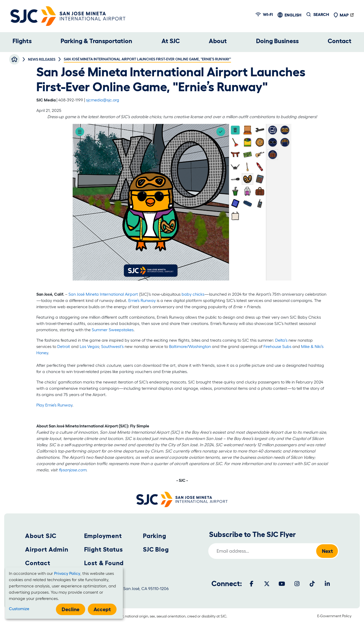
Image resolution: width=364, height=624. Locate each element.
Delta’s (281, 340)
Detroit (64, 346)
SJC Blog (156, 549)
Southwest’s (112, 346)
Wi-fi (264, 14)
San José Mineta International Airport (103, 294)
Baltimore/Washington (190, 346)
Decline (71, 609)
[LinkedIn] (327, 584)
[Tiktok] (312, 584)
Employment (103, 536)
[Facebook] (252, 584)
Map (341, 15)
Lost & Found (104, 563)
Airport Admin (47, 549)
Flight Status (103, 549)
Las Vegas (89, 346)
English (293, 15)
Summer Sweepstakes (113, 330)
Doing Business (277, 41)
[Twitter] (267, 584)
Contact (340, 41)
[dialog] (64, 593)
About (218, 41)
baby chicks (193, 294)
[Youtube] (282, 584)
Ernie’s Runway (142, 300)
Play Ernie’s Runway (54, 405)
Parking (155, 536)
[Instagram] (297, 584)
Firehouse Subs (277, 346)
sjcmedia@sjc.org (103, 100)
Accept (102, 609)
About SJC (41, 536)
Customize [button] (19, 609)
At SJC (171, 41)
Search (321, 14)
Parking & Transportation (96, 41)
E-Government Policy (334, 616)
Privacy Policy (67, 573)
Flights (22, 41)
